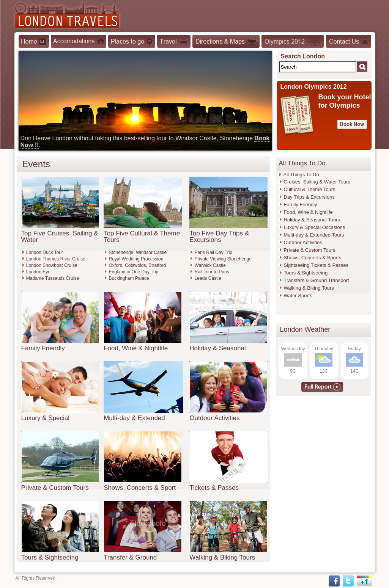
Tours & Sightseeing (50, 557)
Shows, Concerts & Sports (313, 258)
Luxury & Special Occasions (315, 227)
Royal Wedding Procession (136, 259)
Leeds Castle (208, 278)
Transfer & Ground (130, 557)
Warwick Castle (210, 265)
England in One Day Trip (134, 272)
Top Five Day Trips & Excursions (219, 237)
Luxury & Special (46, 418)
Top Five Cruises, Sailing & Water (60, 237)
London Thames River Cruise (56, 259)
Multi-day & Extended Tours (314, 235)
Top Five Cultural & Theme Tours (142, 237)
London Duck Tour (45, 252)
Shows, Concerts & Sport (140, 488)
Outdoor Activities (214, 418)
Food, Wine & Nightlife (136, 348)
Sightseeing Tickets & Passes (316, 265)
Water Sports (298, 296)
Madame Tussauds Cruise (53, 278)
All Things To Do (301, 175)
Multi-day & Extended (134, 418)
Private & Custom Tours (55, 488)
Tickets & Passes (214, 488)
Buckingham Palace (129, 278)
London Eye (38, 272)
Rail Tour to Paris (212, 272)
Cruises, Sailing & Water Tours (317, 182)
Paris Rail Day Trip (213, 252)
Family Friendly (43, 348)
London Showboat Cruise (52, 265)
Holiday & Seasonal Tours (312, 220)
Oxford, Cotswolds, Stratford (138, 265)
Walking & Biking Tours (222, 557)
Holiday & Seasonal (217, 348)
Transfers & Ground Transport (317, 280)
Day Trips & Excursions (309, 197)
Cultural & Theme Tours (310, 189)
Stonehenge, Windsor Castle (138, 252)
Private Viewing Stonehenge (223, 259)
